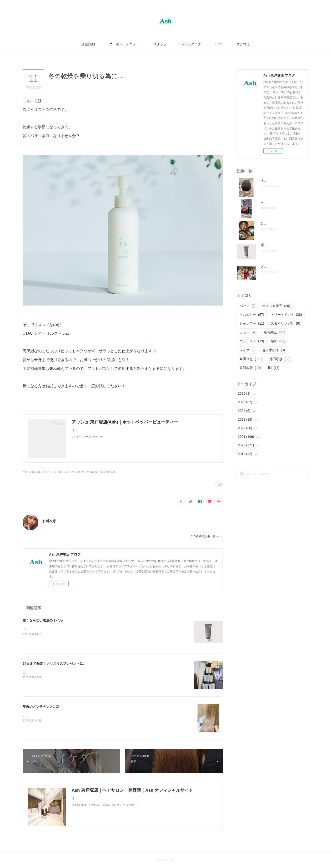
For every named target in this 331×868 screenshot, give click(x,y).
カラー (248, 332)
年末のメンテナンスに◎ (41, 707)
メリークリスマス (274, 266)
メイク (248, 350)
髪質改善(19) (108, 472)
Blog (219, 44)
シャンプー (252, 323)
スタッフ (160, 44)
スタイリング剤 (285, 323)
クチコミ (243, 44)
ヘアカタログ (191, 44)
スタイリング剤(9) (75, 472)
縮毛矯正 (275, 332)
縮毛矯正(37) (93, 472)
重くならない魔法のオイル (43, 620)
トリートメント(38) (53, 472)
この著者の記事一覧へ (206, 536)
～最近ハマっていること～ (281, 202)
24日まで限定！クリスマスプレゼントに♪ (54, 664)
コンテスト (252, 341)
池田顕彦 (280, 359)
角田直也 (251, 359)
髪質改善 (250, 368)
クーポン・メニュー (124, 44)
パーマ (248, 306)
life (273, 368)
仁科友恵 (49, 521)
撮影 (278, 341)
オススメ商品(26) (32, 472)
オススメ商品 (276, 306)
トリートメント (286, 315)
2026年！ (268, 224)
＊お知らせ (252, 315)
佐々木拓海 (273, 350)
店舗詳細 (88, 44)
